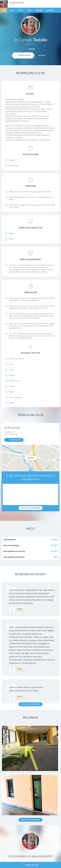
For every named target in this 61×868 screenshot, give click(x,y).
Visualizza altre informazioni (31, 704)
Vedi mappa (30, 458)
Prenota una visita (30, 865)
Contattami (42, 55)
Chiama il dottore (14, 440)
